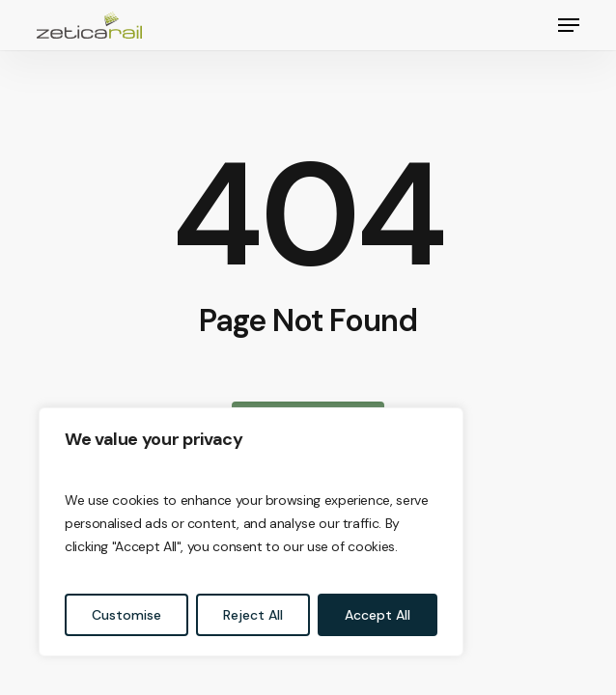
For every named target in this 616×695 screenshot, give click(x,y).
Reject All (253, 615)
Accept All (378, 615)
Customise (126, 615)
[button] (569, 25)
